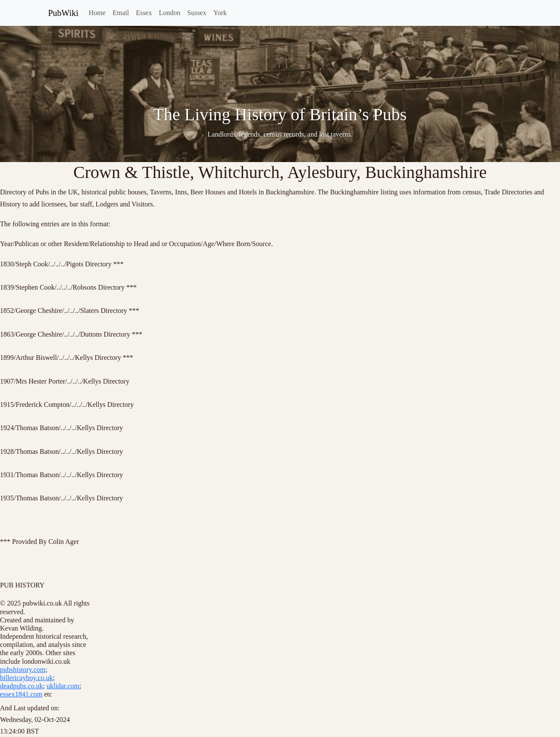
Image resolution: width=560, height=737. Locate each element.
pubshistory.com (23, 670)
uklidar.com (63, 686)
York (220, 13)
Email (121, 13)
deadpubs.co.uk (22, 686)
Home (97, 13)
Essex (144, 13)
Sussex (197, 13)
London (169, 13)
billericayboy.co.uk (26, 678)
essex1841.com (21, 694)
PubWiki (63, 13)
